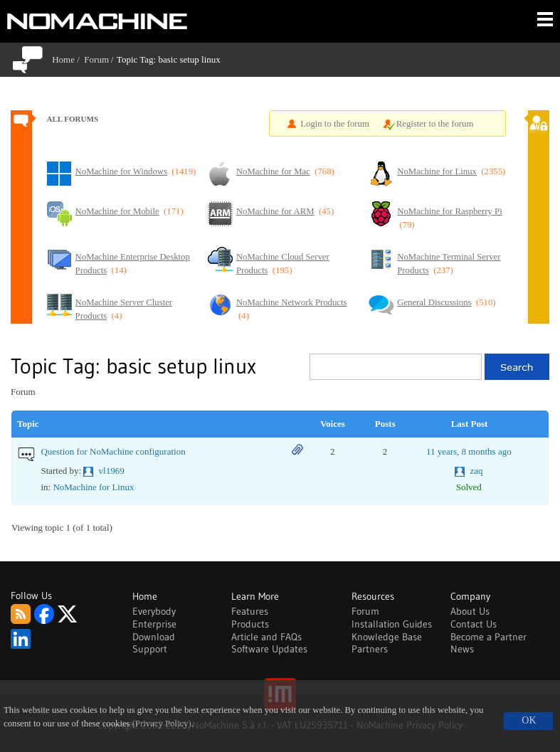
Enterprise (154, 624)
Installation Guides (392, 624)
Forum (96, 59)
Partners (370, 649)
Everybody (154, 611)
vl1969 (112, 471)
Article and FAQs (266, 637)
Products (250, 624)
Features (250, 611)
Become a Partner (488, 637)
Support (150, 649)
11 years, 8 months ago (469, 451)
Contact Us (474, 624)
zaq (476, 471)
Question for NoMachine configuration (113, 451)
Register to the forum (435, 124)
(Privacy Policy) (162, 724)
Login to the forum (335, 124)
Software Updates (269, 649)
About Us (470, 611)
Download (154, 637)
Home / (68, 59)
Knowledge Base (387, 637)
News (462, 649)
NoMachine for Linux (93, 487)
